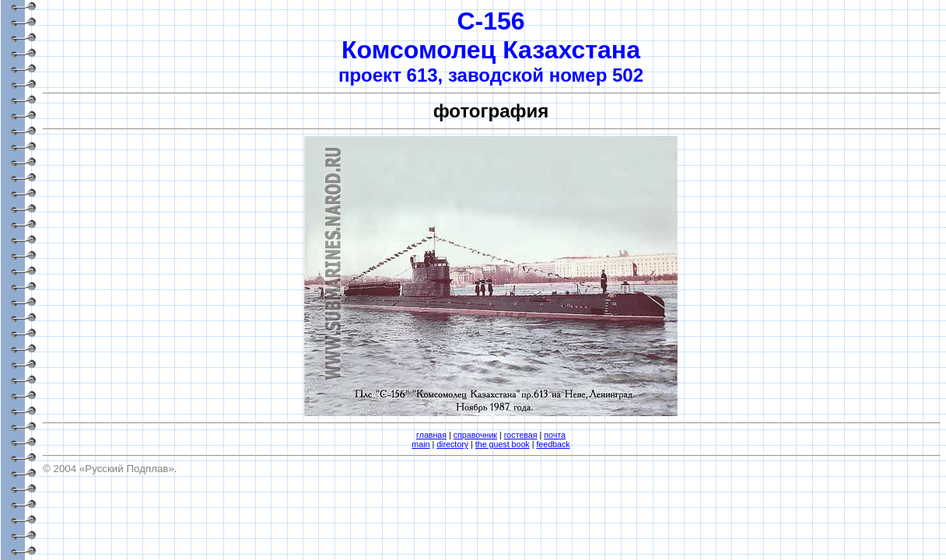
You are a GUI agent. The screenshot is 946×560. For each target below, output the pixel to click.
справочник (475, 435)
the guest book (503, 444)
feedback (553, 444)
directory (452, 444)
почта (555, 435)
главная (431, 435)
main (420, 444)
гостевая (521, 435)
